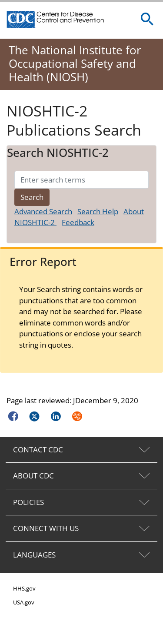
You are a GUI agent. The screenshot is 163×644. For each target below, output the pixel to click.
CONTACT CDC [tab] (38, 450)
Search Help (98, 211)
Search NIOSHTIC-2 (58, 153)
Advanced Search (43, 211)
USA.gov (24, 602)
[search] (147, 20)
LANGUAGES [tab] (34, 555)
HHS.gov (24, 588)
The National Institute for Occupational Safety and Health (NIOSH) (75, 63)
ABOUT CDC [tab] (33, 476)
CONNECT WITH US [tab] (46, 528)
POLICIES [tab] (28, 502)
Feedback (78, 222)
